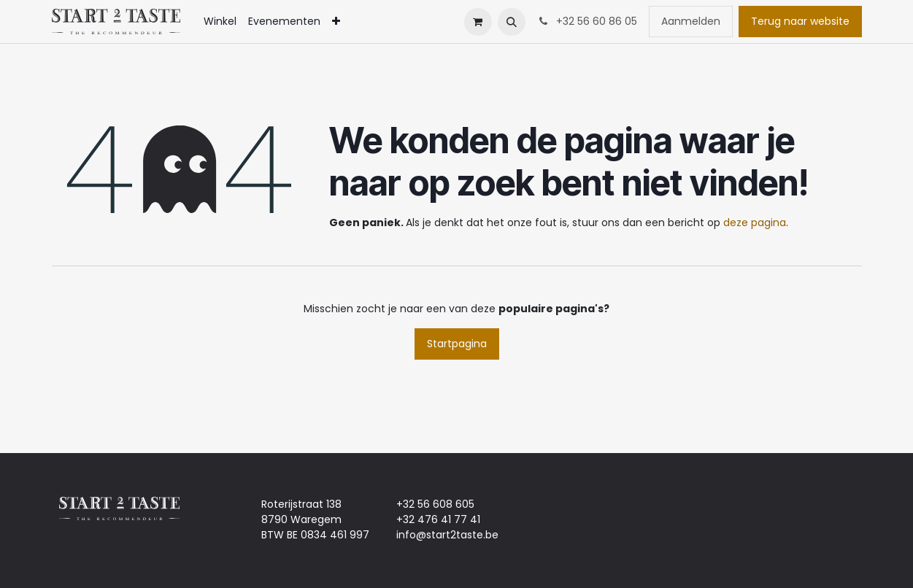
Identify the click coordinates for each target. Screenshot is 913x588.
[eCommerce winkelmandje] (478, 22)
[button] (512, 22)
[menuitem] (220, 22)
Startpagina (457, 344)
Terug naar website (800, 21)
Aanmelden (691, 21)
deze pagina (755, 223)
